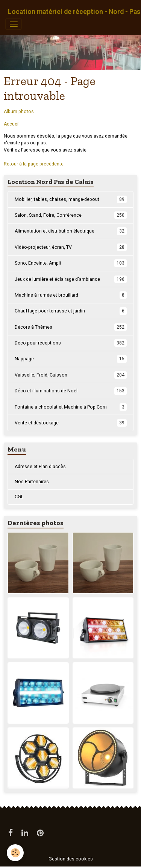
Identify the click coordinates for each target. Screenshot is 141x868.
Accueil (12, 124)
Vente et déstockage (71, 423)
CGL (19, 497)
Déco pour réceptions (71, 343)
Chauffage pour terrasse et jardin (71, 311)
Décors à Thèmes (71, 327)
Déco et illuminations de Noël (71, 391)
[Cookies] (15, 853)
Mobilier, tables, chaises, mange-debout (71, 199)
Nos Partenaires (32, 482)
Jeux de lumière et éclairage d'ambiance (71, 279)
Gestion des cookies (71, 859)
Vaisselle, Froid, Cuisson (71, 375)
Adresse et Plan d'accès (40, 467)
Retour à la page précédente (34, 164)
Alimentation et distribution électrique (71, 231)
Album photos (19, 112)
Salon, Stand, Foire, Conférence (71, 215)
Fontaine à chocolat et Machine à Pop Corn (71, 407)
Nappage (71, 359)
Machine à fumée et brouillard (71, 295)
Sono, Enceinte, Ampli (71, 263)
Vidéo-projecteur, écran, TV (71, 247)
